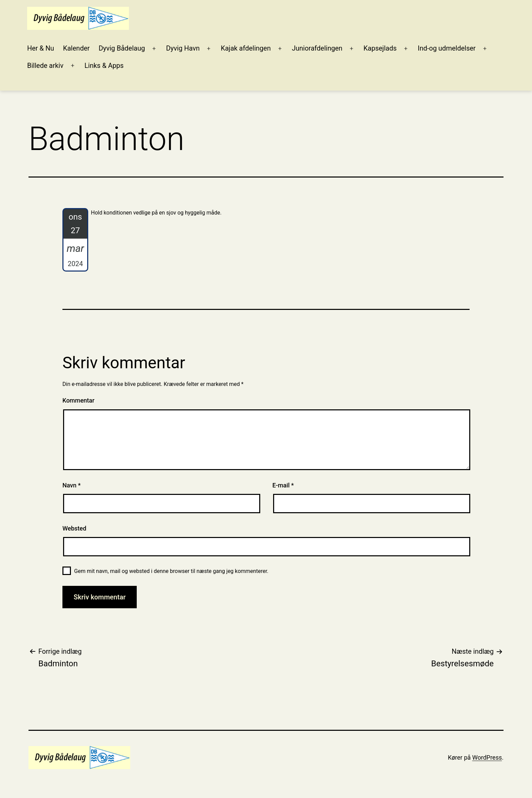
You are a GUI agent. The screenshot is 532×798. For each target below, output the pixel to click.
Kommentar (78, 400)
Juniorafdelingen (317, 48)
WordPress (487, 757)
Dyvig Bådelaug (122, 48)
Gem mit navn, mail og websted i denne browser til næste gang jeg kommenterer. (171, 571)
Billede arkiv (45, 66)
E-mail (283, 485)
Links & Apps (104, 66)
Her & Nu (41, 48)
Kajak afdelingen (246, 48)
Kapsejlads (380, 48)
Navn (72, 485)
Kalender (77, 48)
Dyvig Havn (183, 48)
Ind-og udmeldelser (447, 48)
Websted (74, 528)
